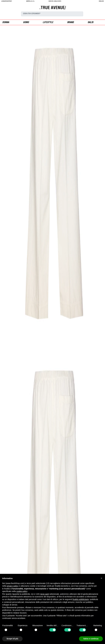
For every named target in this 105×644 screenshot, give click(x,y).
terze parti (45, 594)
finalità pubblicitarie (81, 599)
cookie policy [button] (22, 591)
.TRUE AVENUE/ (52, 8)
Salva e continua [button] (91, 639)
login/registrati (7, 1)
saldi (90, 23)
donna (6, 23)
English (101, 1)
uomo (26, 23)
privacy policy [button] (12, 586)
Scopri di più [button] (12, 639)
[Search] (52, 14)
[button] (101, 578)
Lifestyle (48, 23)
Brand (71, 23)
